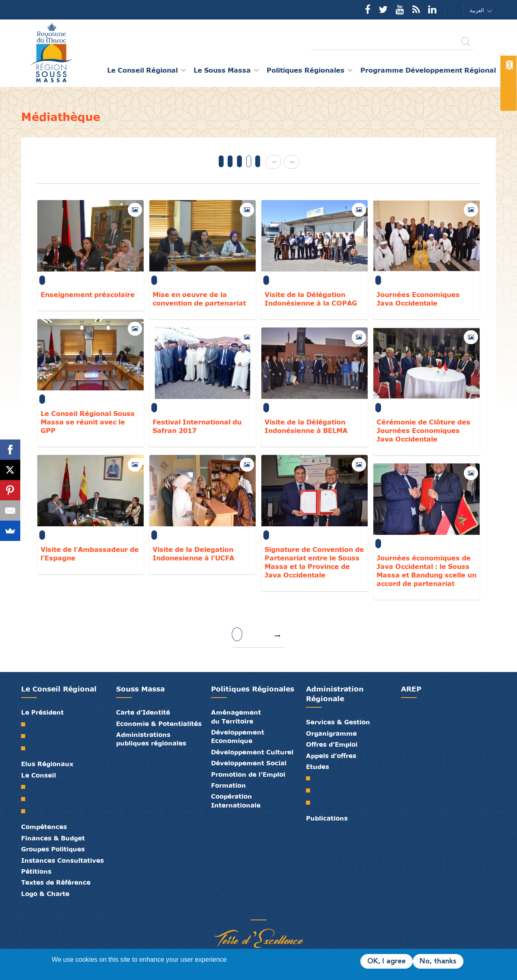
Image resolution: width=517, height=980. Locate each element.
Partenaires (228, 911)
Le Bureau (26, 799)
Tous (221, 161)
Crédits (277, 911)
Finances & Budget (53, 838)
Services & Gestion (338, 722)
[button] (483, 10)
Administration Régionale (335, 694)
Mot (26, 724)
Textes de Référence (56, 882)
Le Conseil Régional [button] (142, 70)
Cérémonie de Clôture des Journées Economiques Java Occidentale (423, 430)
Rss (416, 9)
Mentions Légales (289, 911)
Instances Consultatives (62, 860)
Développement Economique (238, 736)
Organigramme (331, 733)
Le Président (42, 712)
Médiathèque (252, 911)
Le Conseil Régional (59, 689)
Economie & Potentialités (159, 724)
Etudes (318, 767)
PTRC (311, 803)
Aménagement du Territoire (236, 716)
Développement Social (249, 763)
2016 (258, 161)
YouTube (400, 9)
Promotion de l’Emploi (248, 774)
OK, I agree (387, 961)
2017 (249, 161)
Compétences (44, 827)
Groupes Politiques (53, 849)
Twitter (383, 9)
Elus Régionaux (47, 764)
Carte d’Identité (143, 712)
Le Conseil (39, 775)
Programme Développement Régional (428, 70)
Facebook (368, 9)
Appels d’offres (331, 756)
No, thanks (438, 961)
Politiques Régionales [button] (306, 70)
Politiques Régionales (253, 689)
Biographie (26, 736)
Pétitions (36, 871)
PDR (311, 790)
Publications (327, 818)
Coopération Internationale (236, 800)
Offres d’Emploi (332, 744)
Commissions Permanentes (26, 811)
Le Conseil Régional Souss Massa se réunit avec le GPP (88, 422)
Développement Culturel (252, 752)
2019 (230, 161)
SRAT (311, 778)
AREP (411, 689)
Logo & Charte (45, 894)
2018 (239, 161)
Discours (26, 748)
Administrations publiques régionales (151, 739)
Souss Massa (140, 689)
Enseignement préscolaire (88, 294)
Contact (449, 10)
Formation (228, 785)
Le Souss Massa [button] (222, 70)
